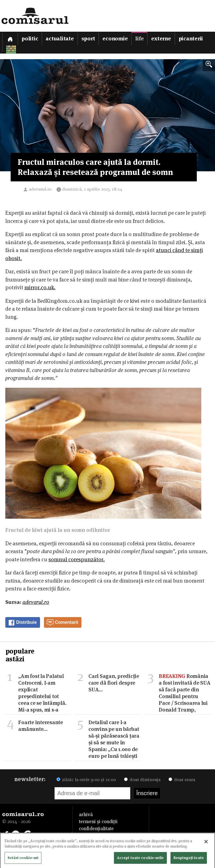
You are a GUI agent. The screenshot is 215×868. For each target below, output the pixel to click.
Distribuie (22, 623)
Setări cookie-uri (23, 859)
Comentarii (62, 623)
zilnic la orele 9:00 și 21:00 (86, 780)
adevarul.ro (40, 189)
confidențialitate (96, 828)
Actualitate (60, 39)
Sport (88, 39)
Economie (115, 39)
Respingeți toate (189, 859)
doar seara (182, 780)
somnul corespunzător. (77, 559)
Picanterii (191, 39)
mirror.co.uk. (40, 288)
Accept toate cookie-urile (140, 859)
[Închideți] (206, 843)
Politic (30, 39)
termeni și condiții (98, 821)
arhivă (86, 814)
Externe (161, 39)
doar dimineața (142, 780)
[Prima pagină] (10, 38)
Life (139, 39)
